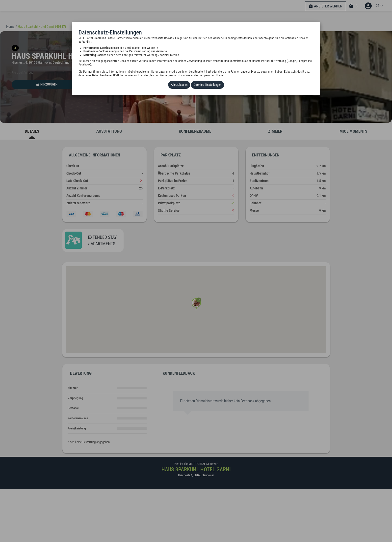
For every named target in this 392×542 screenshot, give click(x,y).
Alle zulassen (179, 85)
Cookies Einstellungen (208, 85)
